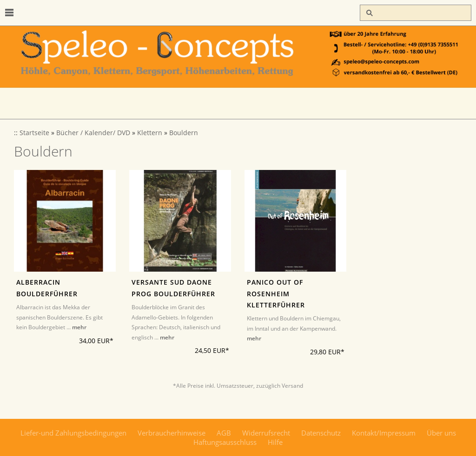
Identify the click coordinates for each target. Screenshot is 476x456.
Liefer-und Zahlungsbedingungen (73, 433)
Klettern (150, 133)
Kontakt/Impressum (384, 433)
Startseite (34, 133)
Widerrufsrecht (266, 433)
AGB (224, 433)
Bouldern (184, 133)
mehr (79, 327)
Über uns (441, 433)
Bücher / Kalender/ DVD (93, 133)
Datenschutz (321, 433)
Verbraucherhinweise (172, 433)
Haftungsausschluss (225, 442)
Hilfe (275, 442)
